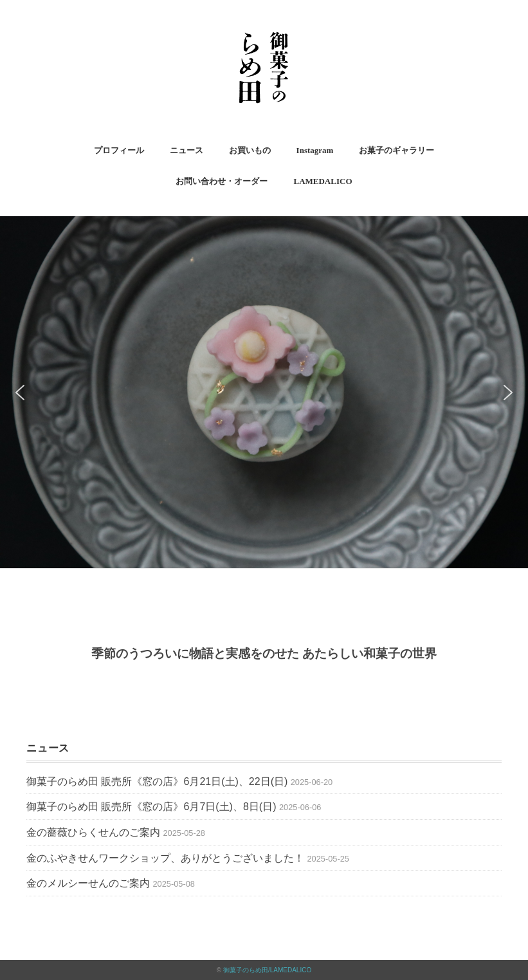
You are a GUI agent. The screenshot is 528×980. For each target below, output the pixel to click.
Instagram (315, 150)
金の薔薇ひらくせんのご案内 (93, 832)
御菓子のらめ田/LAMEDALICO (267, 970)
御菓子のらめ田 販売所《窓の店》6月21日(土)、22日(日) (157, 781)
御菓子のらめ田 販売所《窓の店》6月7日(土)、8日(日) (151, 807)
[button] (20, 393)
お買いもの (250, 150)
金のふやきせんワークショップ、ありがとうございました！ (165, 858)
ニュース (187, 150)
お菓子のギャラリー (396, 150)
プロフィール (119, 150)
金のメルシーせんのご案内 (88, 883)
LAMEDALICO (323, 181)
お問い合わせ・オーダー (222, 181)
